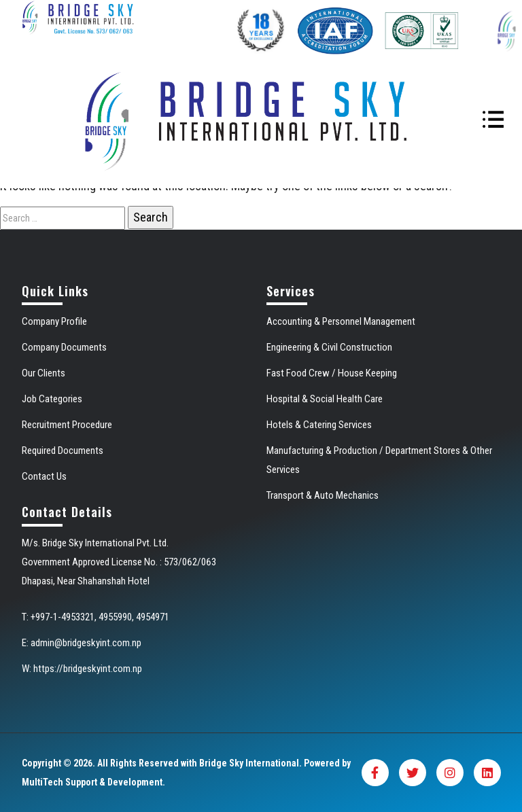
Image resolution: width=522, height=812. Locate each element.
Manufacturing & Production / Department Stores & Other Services (379, 460)
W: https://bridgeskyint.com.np (82, 669)
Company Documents (64, 347)
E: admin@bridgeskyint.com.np (82, 643)
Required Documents (63, 451)
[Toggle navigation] (493, 121)
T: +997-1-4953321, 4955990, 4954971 (95, 617)
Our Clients (43, 373)
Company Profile (54, 321)
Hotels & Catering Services (319, 425)
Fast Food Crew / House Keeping (332, 373)
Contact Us (44, 476)
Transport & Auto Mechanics (323, 495)
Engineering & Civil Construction (329, 347)
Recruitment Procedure (67, 425)
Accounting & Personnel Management (341, 321)
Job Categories (52, 399)
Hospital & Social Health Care (325, 399)
